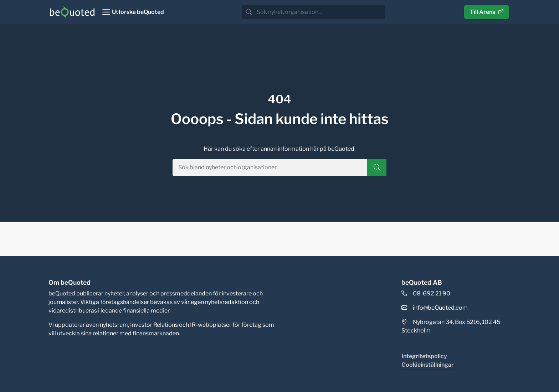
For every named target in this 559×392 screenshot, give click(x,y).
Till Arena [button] (487, 12)
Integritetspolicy (424, 356)
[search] (320, 12)
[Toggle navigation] (133, 12)
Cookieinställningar (428, 365)
